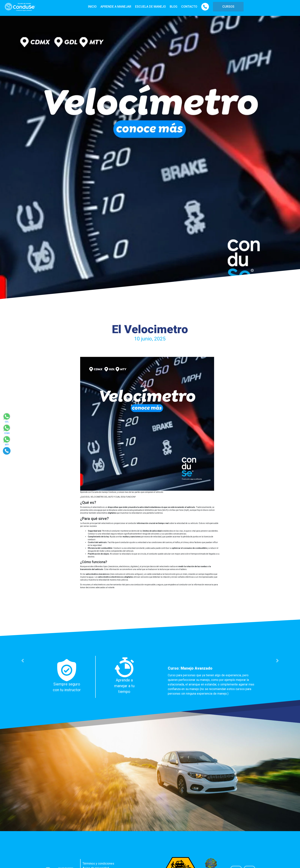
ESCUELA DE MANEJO (150, 7)
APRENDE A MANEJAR (116, 7)
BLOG (174, 7)
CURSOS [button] (228, 7)
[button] (22, 661)
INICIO (92, 7)
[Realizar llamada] (7, 451)
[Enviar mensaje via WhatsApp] (7, 419)
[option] (150, 677)
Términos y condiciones (98, 864)
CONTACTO (189, 7)
